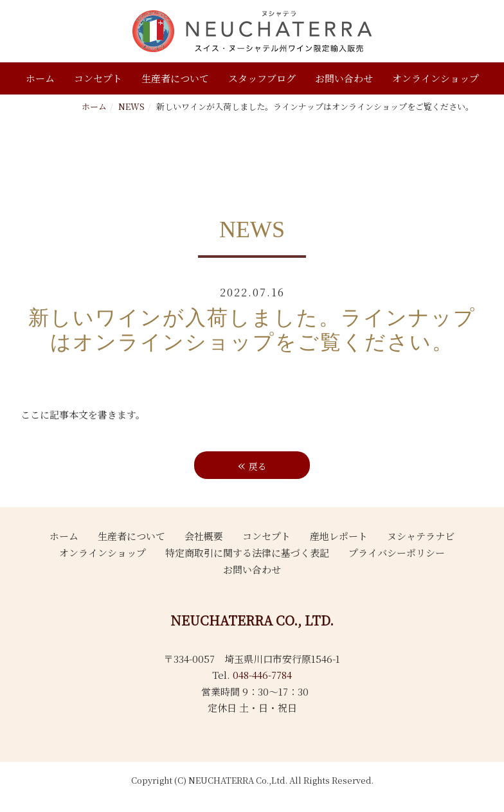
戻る (252, 464)
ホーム (40, 78)
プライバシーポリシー (397, 553)
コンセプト (98, 78)
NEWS (131, 106)
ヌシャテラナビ (421, 536)
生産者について (175, 78)
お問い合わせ (344, 78)
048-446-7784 (262, 675)
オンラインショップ (436, 78)
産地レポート (339, 536)
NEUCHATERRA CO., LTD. (252, 620)
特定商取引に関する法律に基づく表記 (247, 553)
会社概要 (204, 536)
